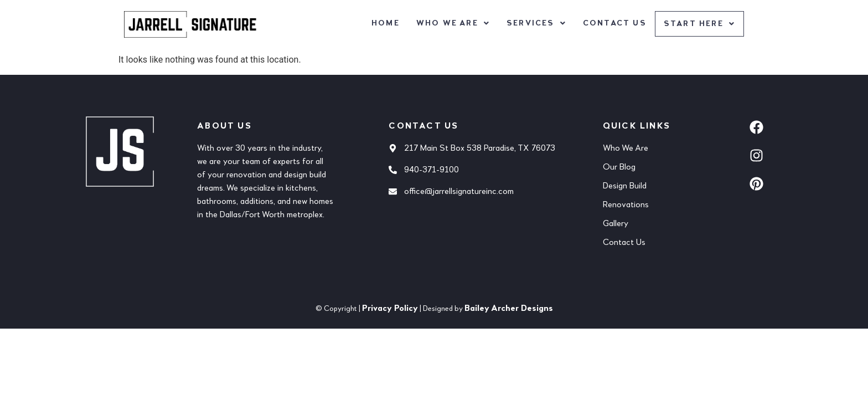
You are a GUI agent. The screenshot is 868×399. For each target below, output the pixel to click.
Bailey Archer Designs (509, 309)
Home (384, 23)
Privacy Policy (390, 309)
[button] (452, 23)
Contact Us (614, 23)
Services (535, 23)
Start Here (699, 24)
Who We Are (452, 23)
